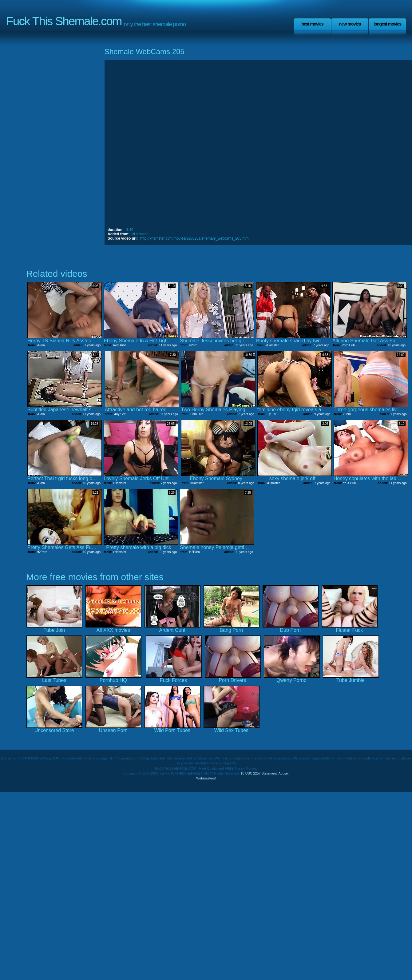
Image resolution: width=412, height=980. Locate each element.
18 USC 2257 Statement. (259, 773)
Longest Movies (387, 24)
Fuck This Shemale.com (64, 21)
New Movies (350, 24)
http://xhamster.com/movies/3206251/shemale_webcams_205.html (195, 238)
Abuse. (283, 773)
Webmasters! (206, 778)
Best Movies (312, 24)
